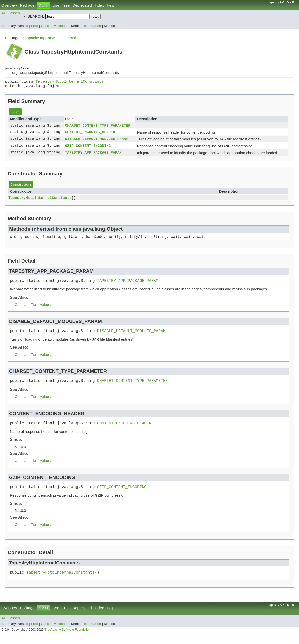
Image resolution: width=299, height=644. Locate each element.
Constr (46, 26)
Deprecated (82, 5)
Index (99, 5)
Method (59, 26)
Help (111, 5)
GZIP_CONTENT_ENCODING (88, 148)
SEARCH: (36, 16)
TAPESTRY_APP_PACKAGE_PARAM (93, 155)
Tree (66, 5)
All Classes (11, 13)
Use (56, 5)
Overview (9, 5)
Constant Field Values (33, 308)
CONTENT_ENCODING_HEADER (90, 134)
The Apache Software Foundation (67, 638)
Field (35, 26)
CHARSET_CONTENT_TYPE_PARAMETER (98, 127)
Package (27, 5)
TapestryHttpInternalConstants (70, 82)
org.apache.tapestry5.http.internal (48, 38)
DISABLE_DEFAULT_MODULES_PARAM (96, 141)
